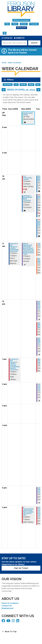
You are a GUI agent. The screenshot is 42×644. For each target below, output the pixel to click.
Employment (8, 608)
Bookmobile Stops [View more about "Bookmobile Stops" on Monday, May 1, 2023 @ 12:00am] (28, 114)
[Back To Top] (21, 632)
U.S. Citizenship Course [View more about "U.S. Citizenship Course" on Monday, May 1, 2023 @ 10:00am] (27, 178)
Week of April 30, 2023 (21, 90)
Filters (11, 80)
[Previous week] (4, 90)
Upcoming (8, 84)
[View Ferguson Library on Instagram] (14, 621)
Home (4, 63)
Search (34, 43)
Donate (24, 24)
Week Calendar (14, 63)
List (16, 84)
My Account (22, 28)
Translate (34, 24)
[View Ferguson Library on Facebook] (4, 621)
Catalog (8, 38)
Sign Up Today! (21, 568)
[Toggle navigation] (5, 33)
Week (31, 84)
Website (20, 38)
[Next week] (38, 90)
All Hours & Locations (21, 20)
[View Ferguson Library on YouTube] (9, 621)
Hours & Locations (10, 603)
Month (23, 84)
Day (38, 84)
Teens (15, 24)
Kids (7, 24)
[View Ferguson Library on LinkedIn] (18, 621)
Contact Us (7, 606)
